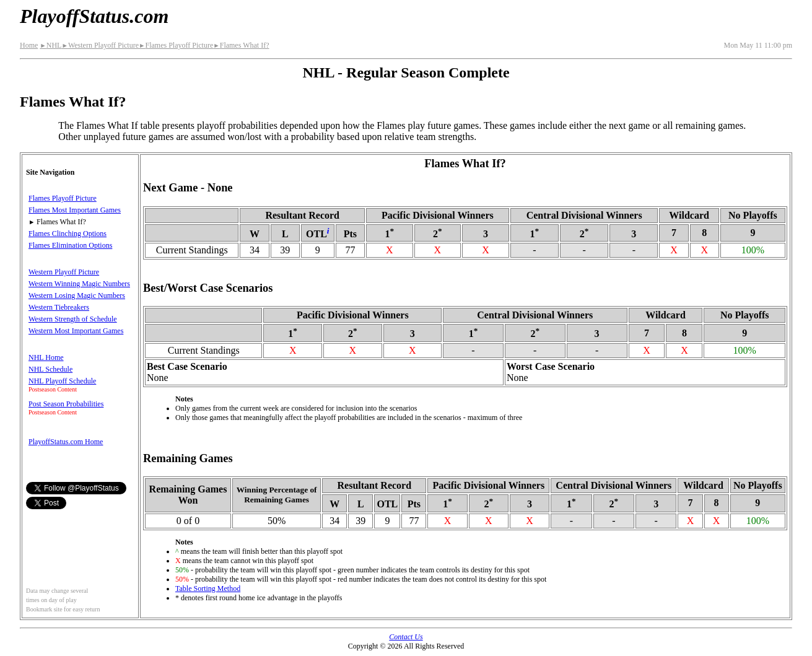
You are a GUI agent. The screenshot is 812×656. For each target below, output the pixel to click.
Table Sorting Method (208, 588)
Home (29, 45)
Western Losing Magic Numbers (77, 295)
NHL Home (46, 357)
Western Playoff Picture (100, 45)
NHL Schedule (50, 369)
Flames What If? (241, 45)
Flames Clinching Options (68, 234)
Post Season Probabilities (66, 404)
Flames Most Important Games (75, 210)
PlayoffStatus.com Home (66, 442)
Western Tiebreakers (59, 307)
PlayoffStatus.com (94, 16)
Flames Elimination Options (70, 245)
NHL (50, 45)
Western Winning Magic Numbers (79, 284)
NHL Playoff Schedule (62, 381)
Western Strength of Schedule (73, 319)
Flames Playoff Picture (176, 45)
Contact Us (406, 637)
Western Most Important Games (76, 331)
